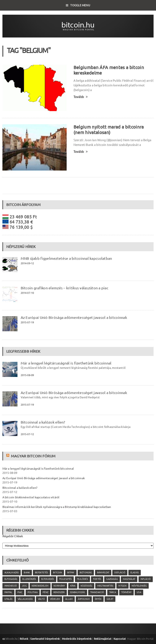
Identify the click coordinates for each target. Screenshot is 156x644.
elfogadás (11, 579)
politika (33, 592)
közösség (86, 586)
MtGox (122, 586)
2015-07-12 (27, 434)
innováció (11, 586)
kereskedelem (40, 586)
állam (69, 599)
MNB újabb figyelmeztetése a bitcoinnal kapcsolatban (66, 258)
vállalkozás (25, 599)
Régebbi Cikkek (13, 536)
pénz (45, 592)
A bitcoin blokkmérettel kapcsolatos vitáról (31, 497)
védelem (55, 599)
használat (129, 579)
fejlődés (82, 579)
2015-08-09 (27, 375)
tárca (113, 592)
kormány (59, 586)
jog (24, 586)
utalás (9, 599)
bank (27, 572)
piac (20, 592)
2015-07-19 (27, 322)
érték (98, 599)
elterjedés (48, 579)
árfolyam (84, 599)
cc (4, 639)
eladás (135, 572)
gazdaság (112, 579)
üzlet (110, 599)
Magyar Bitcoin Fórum (33, 456)
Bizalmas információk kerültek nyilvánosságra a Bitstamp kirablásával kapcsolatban (57, 507)
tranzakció (97, 592)
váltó (41, 599)
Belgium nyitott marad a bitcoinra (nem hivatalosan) (109, 130)
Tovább (81, 97)
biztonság (86, 572)
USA (139, 592)
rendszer (59, 592)
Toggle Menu (78, 5)
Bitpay (71, 572)
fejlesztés (66, 579)
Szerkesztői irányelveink (45, 639)
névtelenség (139, 586)
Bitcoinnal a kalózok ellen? (43, 422)
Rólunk (24, 639)
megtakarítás (105, 586)
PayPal (8, 592)
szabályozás (77, 592)
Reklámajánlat (103, 639)
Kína (73, 586)
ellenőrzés (29, 579)
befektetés (41, 572)
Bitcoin (57, 572)
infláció (146, 579)
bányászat (103, 572)
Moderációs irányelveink (77, 639)
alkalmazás (12, 572)
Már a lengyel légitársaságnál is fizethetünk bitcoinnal (66, 363)
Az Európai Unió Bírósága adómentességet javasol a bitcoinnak (74, 317)
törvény (126, 592)
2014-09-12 (27, 263)
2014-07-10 (27, 293)
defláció (120, 572)
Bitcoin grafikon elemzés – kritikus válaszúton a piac (64, 288)
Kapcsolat (120, 639)
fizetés (97, 579)
